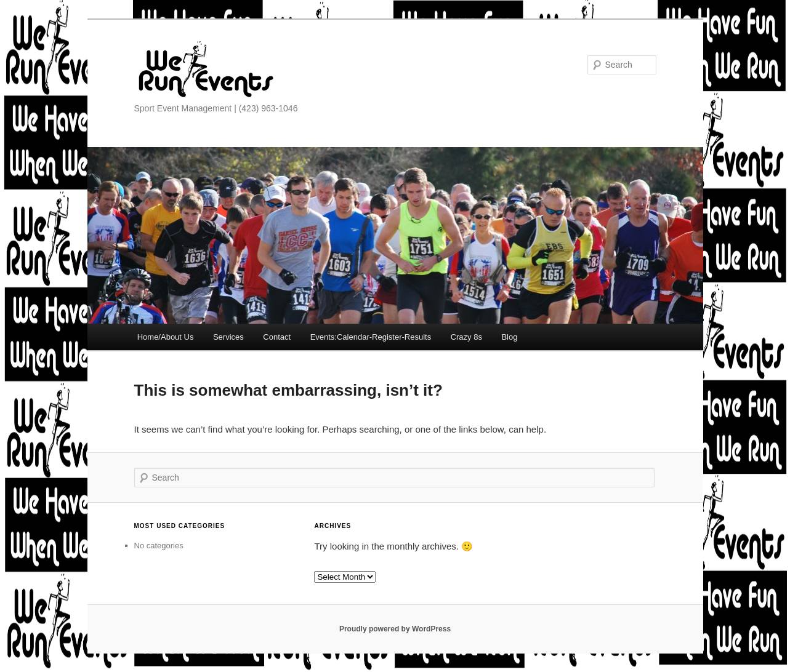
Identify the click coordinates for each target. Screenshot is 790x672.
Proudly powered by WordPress (395, 629)
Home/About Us (166, 337)
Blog (509, 337)
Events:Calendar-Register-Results (371, 337)
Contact (277, 337)
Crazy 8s (466, 337)
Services (228, 337)
